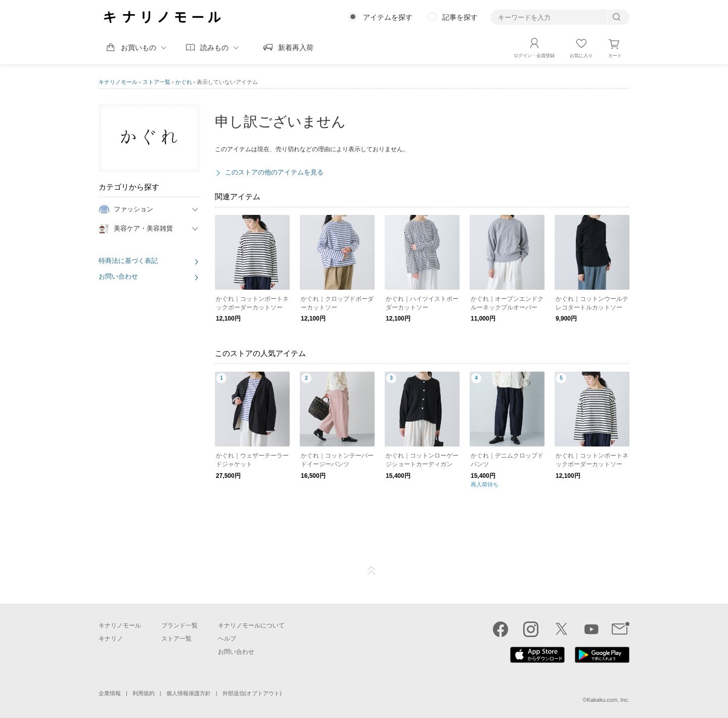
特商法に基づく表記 (128, 261)
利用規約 (144, 693)
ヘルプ (227, 639)
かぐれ (184, 82)
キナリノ (111, 639)
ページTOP (372, 571)
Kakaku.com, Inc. (608, 700)
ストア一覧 (156, 82)
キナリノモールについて (251, 625)
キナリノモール (118, 82)
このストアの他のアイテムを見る (274, 172)
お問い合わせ (118, 276)
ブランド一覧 (179, 625)
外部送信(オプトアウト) (252, 693)
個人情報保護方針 (189, 693)
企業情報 (110, 693)
